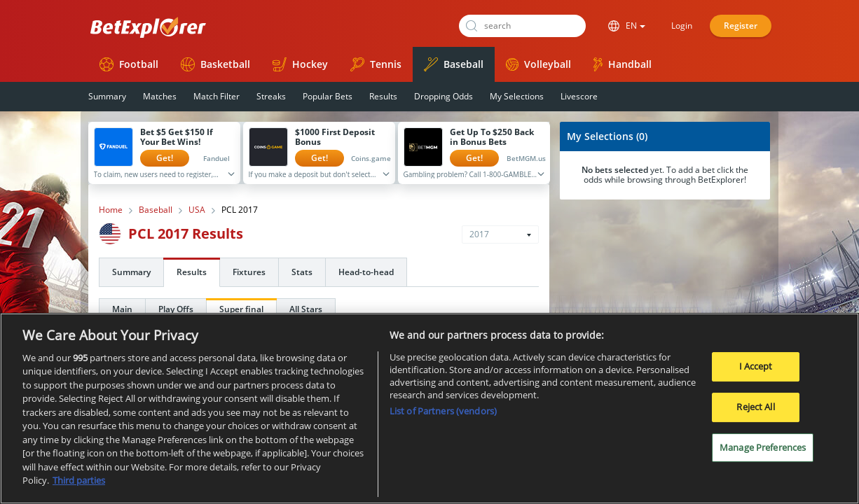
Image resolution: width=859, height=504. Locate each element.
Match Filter (217, 96)
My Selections (517, 96)
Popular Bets (328, 96)
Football (129, 64)
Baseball (454, 64)
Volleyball (538, 64)
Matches (160, 96)
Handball (623, 64)
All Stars (306, 309)
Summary (107, 96)
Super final (241, 309)
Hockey (300, 64)
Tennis (376, 64)
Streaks (271, 96)
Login (682, 26)
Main (122, 309)
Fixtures (249, 272)
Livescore (579, 96)
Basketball (215, 64)
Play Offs (176, 309)
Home (111, 210)
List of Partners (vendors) (443, 414)
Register (741, 26)
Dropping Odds (444, 96)
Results (383, 96)
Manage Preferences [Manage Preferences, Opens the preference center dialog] (763, 451)
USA (197, 210)
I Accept (756, 370)
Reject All (755, 410)
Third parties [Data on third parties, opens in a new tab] (79, 484)
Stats (302, 272)
